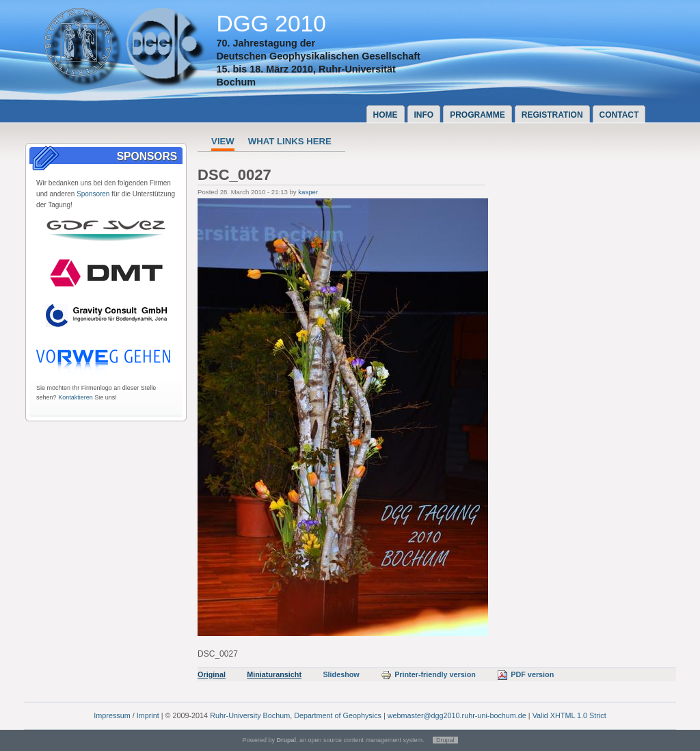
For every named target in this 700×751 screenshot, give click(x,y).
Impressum (112, 715)
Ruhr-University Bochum (250, 715)
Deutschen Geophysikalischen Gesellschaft (318, 56)
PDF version (525, 674)
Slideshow (341, 674)
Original (212, 674)
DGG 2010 (271, 24)
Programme (477, 115)
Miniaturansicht (274, 674)
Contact (619, 115)
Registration (552, 115)
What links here (290, 141)
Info (424, 115)
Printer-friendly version (428, 674)
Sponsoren (93, 194)
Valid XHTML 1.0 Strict (569, 715)
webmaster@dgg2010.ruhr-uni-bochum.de (457, 715)
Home (386, 115)
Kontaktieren (76, 397)
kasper (308, 192)
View (223, 141)
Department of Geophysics (338, 715)
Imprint (148, 715)
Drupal (445, 740)
